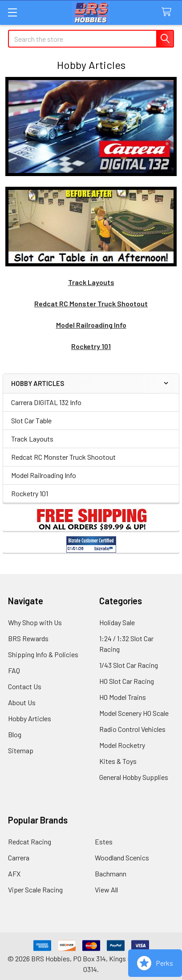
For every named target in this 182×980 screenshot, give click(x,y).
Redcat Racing (30, 841)
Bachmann (111, 874)
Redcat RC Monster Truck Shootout (63, 457)
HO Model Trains (123, 697)
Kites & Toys (118, 761)
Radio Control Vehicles (132, 729)
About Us (22, 702)
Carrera (19, 857)
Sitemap (21, 750)
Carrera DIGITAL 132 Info (46, 402)
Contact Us (25, 686)
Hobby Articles (30, 718)
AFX (14, 874)
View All (106, 890)
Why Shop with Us (35, 622)
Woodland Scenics (122, 857)
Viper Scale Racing (35, 890)
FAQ (14, 670)
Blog (15, 734)
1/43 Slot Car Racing (129, 665)
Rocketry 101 (30, 493)
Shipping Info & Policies (43, 654)
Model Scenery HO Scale (134, 713)
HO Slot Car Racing (127, 681)
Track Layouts (32, 439)
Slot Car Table (31, 420)
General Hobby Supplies (134, 777)
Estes (104, 841)
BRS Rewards (28, 638)
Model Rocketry (122, 745)
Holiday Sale (117, 622)
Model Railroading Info (44, 475)
